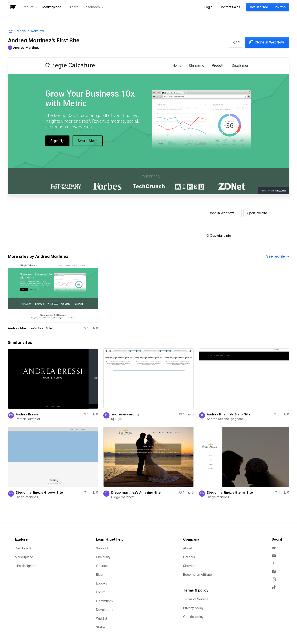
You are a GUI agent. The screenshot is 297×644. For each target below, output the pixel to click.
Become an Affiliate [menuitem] (198, 575)
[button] (29, 7)
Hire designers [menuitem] (26, 566)
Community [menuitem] (105, 601)
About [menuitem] (188, 548)
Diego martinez (27, 497)
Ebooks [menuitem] (102, 583)
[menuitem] (274, 548)
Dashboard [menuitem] (23, 548)
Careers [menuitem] (189, 557)
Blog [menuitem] (99, 575)
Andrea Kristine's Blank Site (229, 414)
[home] (13, 7)
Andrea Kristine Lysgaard (225, 419)
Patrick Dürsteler (28, 419)
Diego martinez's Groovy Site (39, 492)
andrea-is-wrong (125, 414)
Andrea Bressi (27, 414)
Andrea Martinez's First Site (30, 328)
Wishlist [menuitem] (102, 619)
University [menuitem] (103, 557)
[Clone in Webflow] (267, 42)
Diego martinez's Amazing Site (136, 492)
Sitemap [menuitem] (189, 566)
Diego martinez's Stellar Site (230, 492)
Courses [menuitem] (102, 566)
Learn (74, 7)
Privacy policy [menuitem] (193, 608)
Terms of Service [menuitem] (196, 599)
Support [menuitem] (102, 548)
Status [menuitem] (101, 627)
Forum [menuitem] (101, 592)
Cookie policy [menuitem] (193, 617)
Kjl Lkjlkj (117, 419)
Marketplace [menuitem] (24, 557)
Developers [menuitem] (105, 610)
